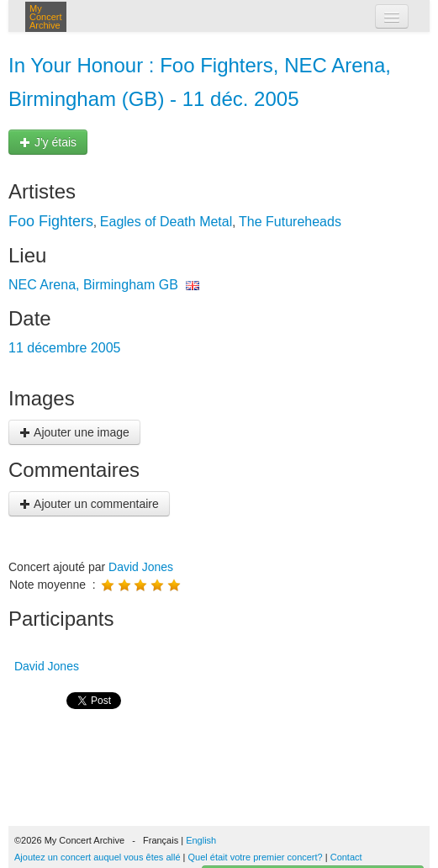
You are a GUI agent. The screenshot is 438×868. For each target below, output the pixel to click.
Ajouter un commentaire (89, 504)
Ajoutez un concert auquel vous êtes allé (98, 857)
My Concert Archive (46, 17)
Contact (346, 857)
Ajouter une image (74, 432)
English (201, 840)
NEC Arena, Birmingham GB (93, 285)
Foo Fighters (51, 221)
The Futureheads (290, 222)
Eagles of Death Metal (166, 222)
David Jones (141, 567)
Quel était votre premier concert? (256, 857)
